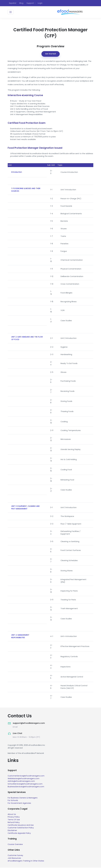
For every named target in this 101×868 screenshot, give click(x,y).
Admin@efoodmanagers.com (21, 782)
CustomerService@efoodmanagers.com (26, 776)
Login (40, 3)
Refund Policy (14, 823)
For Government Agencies (19, 803)
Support (30, 3)
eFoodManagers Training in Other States (26, 861)
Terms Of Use (14, 820)
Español (13, 3)
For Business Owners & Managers (23, 798)
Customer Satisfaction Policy (21, 828)
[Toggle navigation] (10, 12)
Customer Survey (15, 856)
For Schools (13, 801)
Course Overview (15, 845)
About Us (12, 815)
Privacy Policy (14, 817)
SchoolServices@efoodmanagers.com (25, 784)
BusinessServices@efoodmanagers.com (26, 787)
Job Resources (14, 858)
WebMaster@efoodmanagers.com (24, 779)
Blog (21, 3)
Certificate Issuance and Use (21, 825)
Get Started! (51, 54)
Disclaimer (12, 831)
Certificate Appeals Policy (19, 833)
